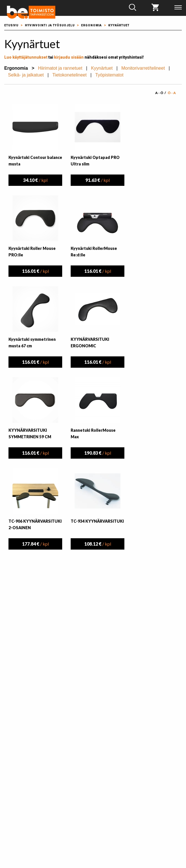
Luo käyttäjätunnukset (26, 57)
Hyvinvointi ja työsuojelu (50, 25)
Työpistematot (109, 75)
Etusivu (11, 25)
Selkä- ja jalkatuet (26, 75)
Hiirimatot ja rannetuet (60, 68)
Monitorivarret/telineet (143, 68)
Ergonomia (91, 25)
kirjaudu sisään (69, 57)
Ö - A (172, 93)
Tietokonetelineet (69, 75)
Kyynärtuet (119, 25)
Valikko (178, 7)
